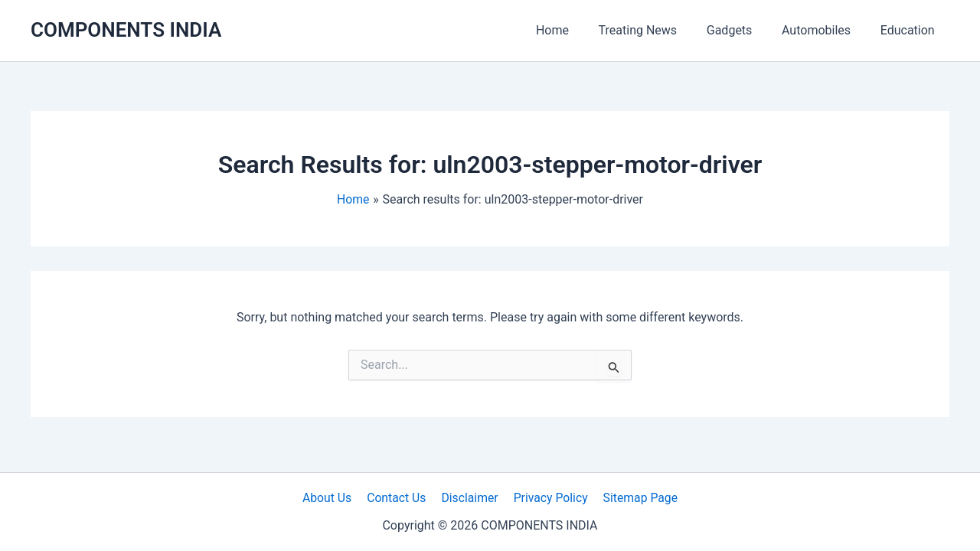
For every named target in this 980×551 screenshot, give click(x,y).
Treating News (656, 30)
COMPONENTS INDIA (126, 30)
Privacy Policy (549, 497)
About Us (331, 497)
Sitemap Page (636, 497)
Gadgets (742, 30)
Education (910, 30)
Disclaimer (469, 497)
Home (575, 30)
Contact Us (399, 497)
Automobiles (824, 30)
